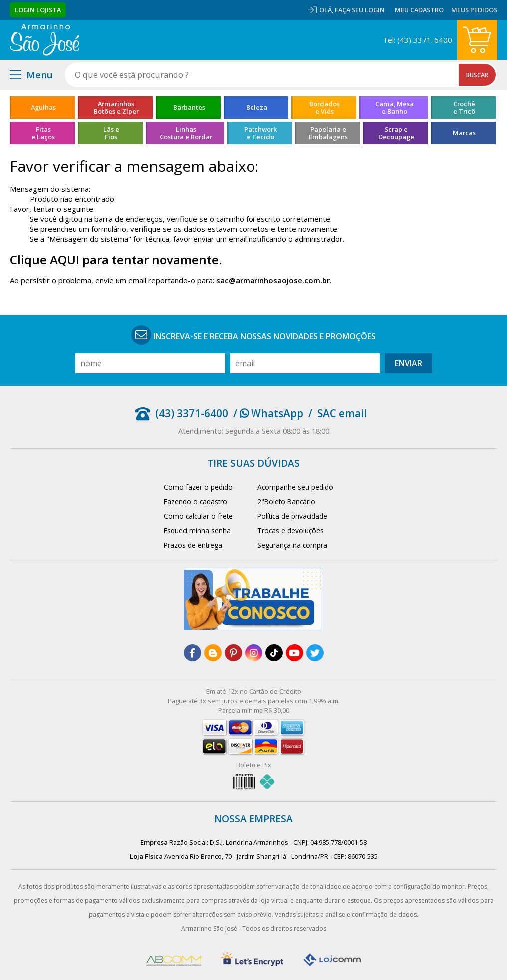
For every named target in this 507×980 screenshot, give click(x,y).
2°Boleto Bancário (286, 501)
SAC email (342, 413)
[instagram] (254, 653)
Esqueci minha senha (197, 530)
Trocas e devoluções (291, 530)
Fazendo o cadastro (195, 501)
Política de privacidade (292, 516)
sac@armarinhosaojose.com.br (273, 280)
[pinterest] (233, 653)
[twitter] (315, 653)
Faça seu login (360, 10)
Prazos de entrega (193, 545)
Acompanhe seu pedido (295, 487)
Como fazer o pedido (198, 487)
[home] (45, 40)
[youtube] (295, 653)
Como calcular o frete (198, 516)
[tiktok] (274, 653)
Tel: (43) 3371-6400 (417, 40)
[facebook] (192, 653)
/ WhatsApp (268, 413)
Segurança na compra (292, 545)
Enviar (408, 363)
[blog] (213, 653)
